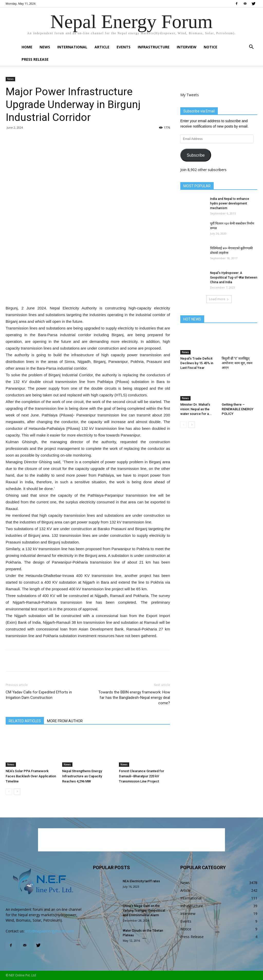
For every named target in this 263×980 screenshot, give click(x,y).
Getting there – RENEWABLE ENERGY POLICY (238, 409)
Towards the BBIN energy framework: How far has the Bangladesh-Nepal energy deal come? (134, 698)
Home (27, 47)
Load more (219, 299)
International (72, 47)
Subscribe (196, 155)
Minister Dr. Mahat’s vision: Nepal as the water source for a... (196, 409)
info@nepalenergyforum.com (50, 931)
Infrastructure (154, 47)
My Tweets (190, 95)
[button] (251, 47)
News (45, 47)
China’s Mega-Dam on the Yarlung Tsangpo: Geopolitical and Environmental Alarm (144, 911)
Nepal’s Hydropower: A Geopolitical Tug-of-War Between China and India (234, 278)
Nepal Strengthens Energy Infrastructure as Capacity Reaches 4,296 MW (82, 776)
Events (124, 47)
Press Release (35, 59)
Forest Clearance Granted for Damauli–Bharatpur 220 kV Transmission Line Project (142, 776)
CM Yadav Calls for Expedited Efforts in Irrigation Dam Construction (39, 695)
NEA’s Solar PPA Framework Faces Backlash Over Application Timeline (31, 776)
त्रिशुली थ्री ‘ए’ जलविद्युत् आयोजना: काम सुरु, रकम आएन (237, 363)
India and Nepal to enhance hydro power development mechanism (230, 203)
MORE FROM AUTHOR (65, 721)
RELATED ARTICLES (25, 721)
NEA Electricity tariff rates (141, 881)
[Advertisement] (88, 292)
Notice (210, 47)
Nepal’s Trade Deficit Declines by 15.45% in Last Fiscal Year (197, 363)
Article (102, 47)
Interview (187, 47)
